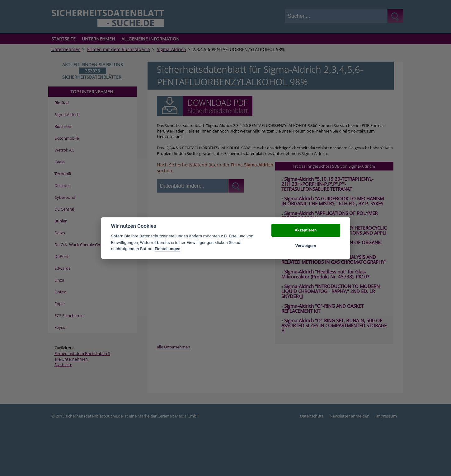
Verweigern (306, 246)
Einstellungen (168, 249)
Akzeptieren (306, 230)
